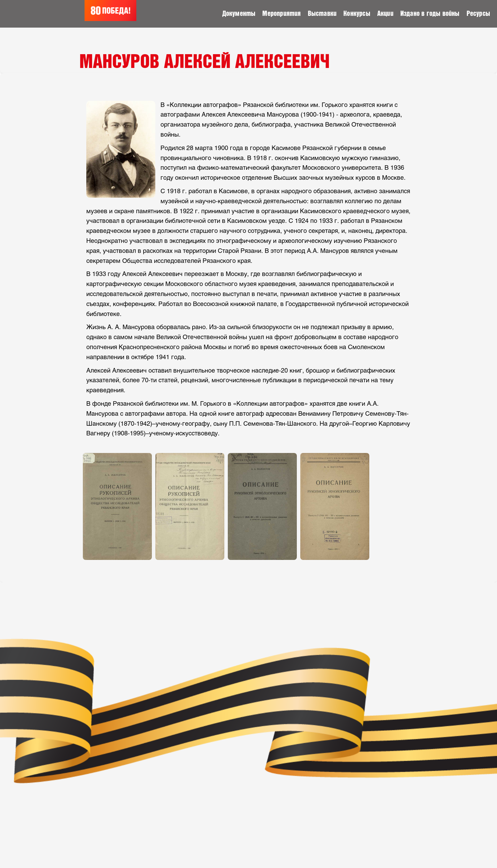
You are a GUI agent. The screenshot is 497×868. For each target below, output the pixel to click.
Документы (239, 14)
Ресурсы (478, 14)
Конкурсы (357, 14)
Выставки (322, 14)
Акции (385, 14)
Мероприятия (281, 14)
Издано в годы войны (430, 14)
